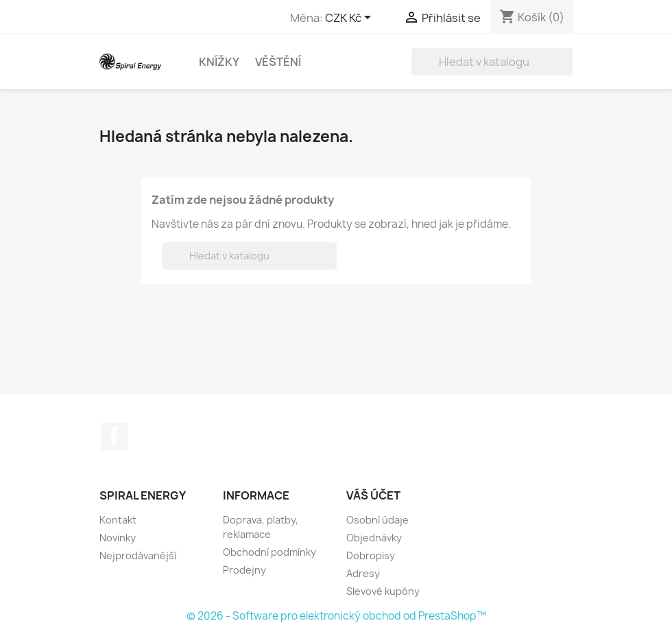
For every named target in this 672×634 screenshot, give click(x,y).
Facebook (115, 436)
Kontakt (118, 520)
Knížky (219, 62)
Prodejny (244, 570)
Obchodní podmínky (269, 552)
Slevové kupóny (383, 591)
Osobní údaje (377, 520)
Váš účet (373, 495)
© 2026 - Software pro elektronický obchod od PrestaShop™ (336, 616)
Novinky (118, 538)
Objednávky (374, 538)
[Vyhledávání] (499, 62)
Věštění (278, 62)
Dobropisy (371, 555)
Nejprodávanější (138, 555)
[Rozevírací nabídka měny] (350, 19)
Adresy (363, 573)
